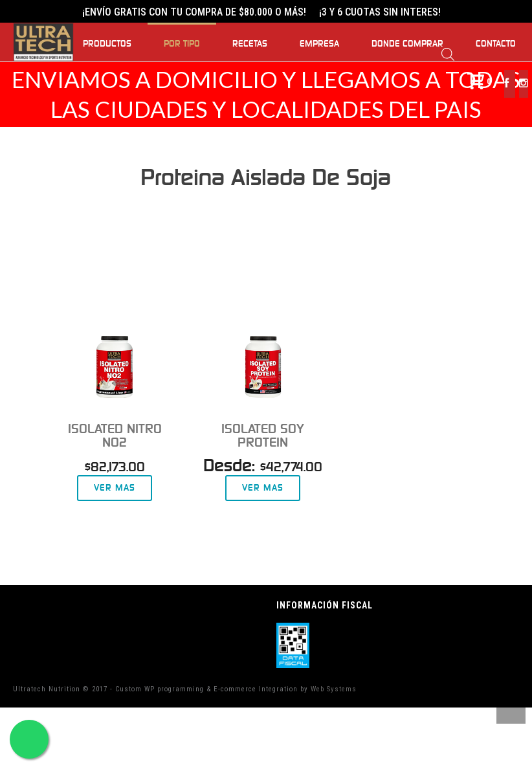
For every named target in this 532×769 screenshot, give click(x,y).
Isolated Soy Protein (263, 436)
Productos (107, 44)
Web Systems (334, 689)
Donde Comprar (407, 44)
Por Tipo (182, 44)
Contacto (496, 44)
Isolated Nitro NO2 (115, 436)
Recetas (250, 44)
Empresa (319, 44)
